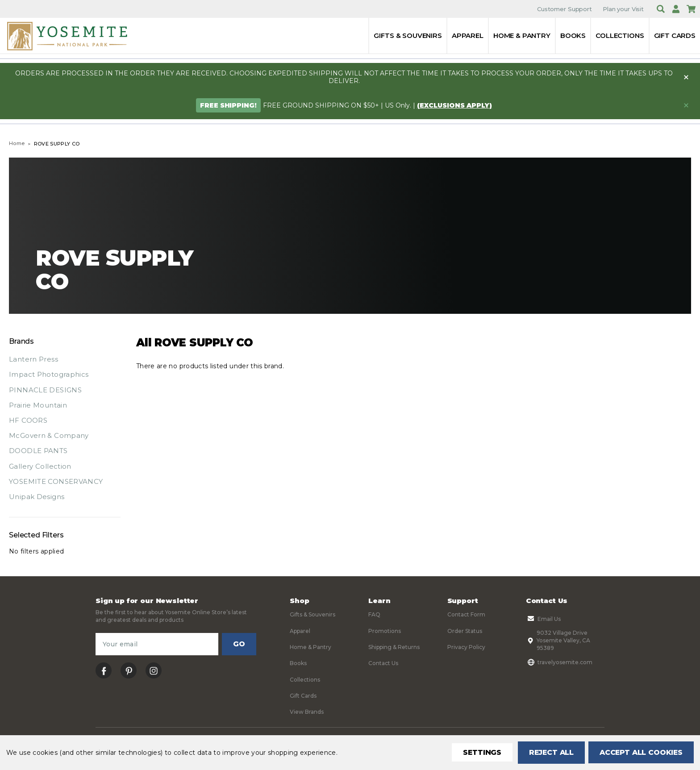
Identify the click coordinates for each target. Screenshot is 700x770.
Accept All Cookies (640, 752)
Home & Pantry (522, 35)
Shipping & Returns (394, 647)
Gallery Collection (40, 466)
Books (573, 35)
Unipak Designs (37, 497)
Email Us (543, 619)
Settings (479, 752)
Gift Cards (675, 35)
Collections (620, 35)
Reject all (548, 752)
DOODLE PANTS (38, 451)
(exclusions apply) (454, 105)
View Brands (307, 712)
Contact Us (383, 663)
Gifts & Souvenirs (408, 35)
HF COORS (28, 420)
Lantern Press (33, 359)
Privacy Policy (466, 647)
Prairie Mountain (38, 405)
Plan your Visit (623, 9)
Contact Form (466, 614)
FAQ (374, 614)
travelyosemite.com (559, 662)
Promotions (385, 631)
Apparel (468, 35)
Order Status (465, 631)
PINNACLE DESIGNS (45, 390)
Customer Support (565, 9)
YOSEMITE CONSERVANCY (56, 481)
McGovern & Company (49, 435)
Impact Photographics (49, 374)
